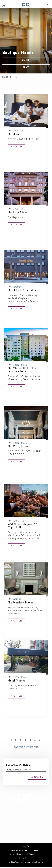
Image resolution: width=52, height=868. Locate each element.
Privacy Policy (26, 846)
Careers (13, 854)
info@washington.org (36, 840)
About (36, 850)
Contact (32, 854)
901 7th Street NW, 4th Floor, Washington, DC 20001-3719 (26, 836)
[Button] (16, 147)
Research (23, 858)
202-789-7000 (14, 840)
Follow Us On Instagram (34, 808)
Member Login (28, 820)
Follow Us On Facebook (23, 808)
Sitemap (19, 854)
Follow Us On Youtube (40, 808)
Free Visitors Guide (28, 816)
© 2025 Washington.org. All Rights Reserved (26, 862)
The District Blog (29, 825)
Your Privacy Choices (15, 850)
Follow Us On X (29, 808)
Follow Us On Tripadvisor (46, 808)
